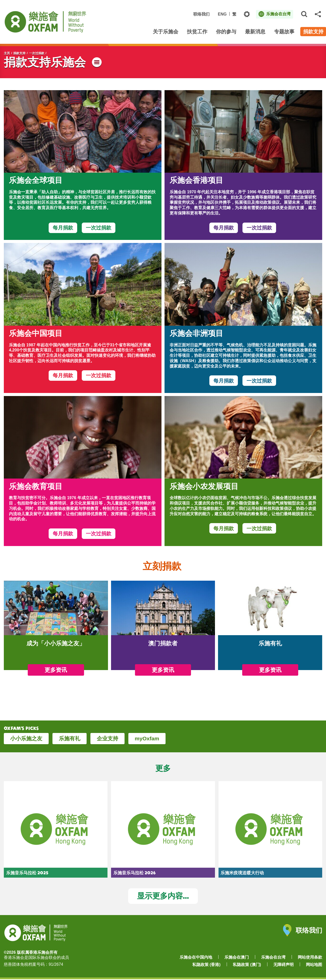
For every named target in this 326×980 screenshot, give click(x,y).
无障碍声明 (283, 965)
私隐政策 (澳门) (247, 965)
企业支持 (107, 738)
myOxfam (147, 738)
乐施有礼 (70, 738)
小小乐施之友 (26, 738)
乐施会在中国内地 (196, 958)
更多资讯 (56, 670)
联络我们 (201, 14)
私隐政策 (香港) (206, 965)
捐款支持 (19, 53)
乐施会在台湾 (273, 958)
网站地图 (314, 965)
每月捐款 (63, 228)
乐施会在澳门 (237, 958)
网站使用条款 (310, 958)
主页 (7, 53)
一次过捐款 (37, 53)
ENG (222, 14)
